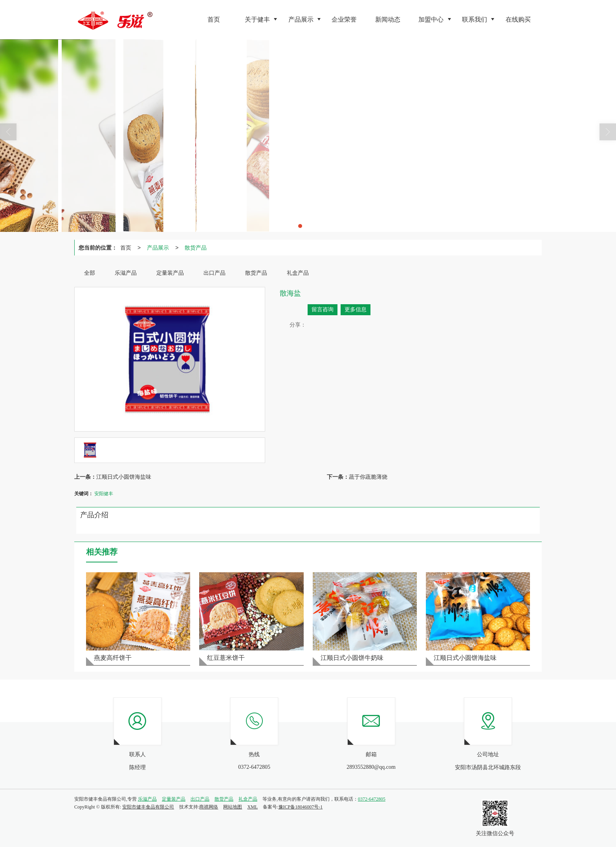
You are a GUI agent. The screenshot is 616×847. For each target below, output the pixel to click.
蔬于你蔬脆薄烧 (368, 477)
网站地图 (233, 807)
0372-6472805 (372, 799)
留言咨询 (323, 310)
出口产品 (200, 799)
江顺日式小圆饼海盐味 (124, 477)
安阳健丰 (104, 494)
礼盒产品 (248, 799)
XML (252, 807)
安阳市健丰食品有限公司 (148, 807)
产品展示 (158, 248)
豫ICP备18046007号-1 (301, 807)
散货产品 (196, 248)
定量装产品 (174, 799)
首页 (126, 248)
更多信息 (356, 310)
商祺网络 (209, 807)
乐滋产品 (147, 799)
